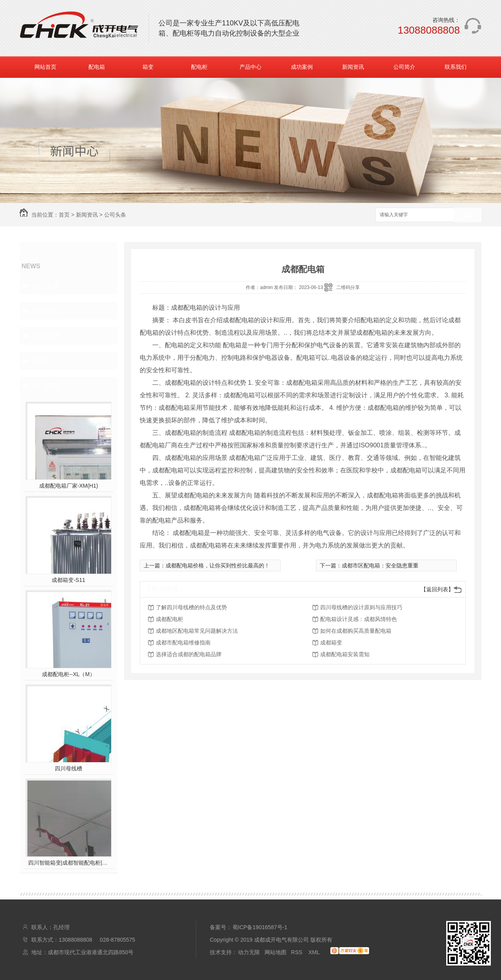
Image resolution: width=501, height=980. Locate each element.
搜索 (468, 215)
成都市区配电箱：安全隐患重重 (380, 565)
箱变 (148, 67)
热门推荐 (45, 386)
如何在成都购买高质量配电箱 (356, 631)
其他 (38, 361)
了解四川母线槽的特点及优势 (191, 607)
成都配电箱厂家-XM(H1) (69, 486)
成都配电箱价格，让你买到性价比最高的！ (218, 565)
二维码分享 (348, 287)
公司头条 (115, 215)
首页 (64, 215)
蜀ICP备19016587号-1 (260, 927)
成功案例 (302, 67)
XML (315, 952)
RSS (298, 952)
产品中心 (250, 67)
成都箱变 (331, 643)
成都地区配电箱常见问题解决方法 (197, 631)
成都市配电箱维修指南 (183, 643)
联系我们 (456, 67)
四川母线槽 (68, 768)
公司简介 (404, 67)
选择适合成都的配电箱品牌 (189, 654)
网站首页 (45, 67)
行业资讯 (45, 311)
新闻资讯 (353, 67)
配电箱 (97, 67)
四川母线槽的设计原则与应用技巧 (361, 607)
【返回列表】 (437, 589)
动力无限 (249, 952)
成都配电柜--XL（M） (68, 674)
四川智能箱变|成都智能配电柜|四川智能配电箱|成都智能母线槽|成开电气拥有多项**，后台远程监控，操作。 (69, 863)
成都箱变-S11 (68, 580)
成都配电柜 (169, 619)
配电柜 (199, 67)
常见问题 (45, 336)
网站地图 (276, 952)
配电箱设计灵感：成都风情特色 (359, 619)
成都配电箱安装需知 (345, 654)
